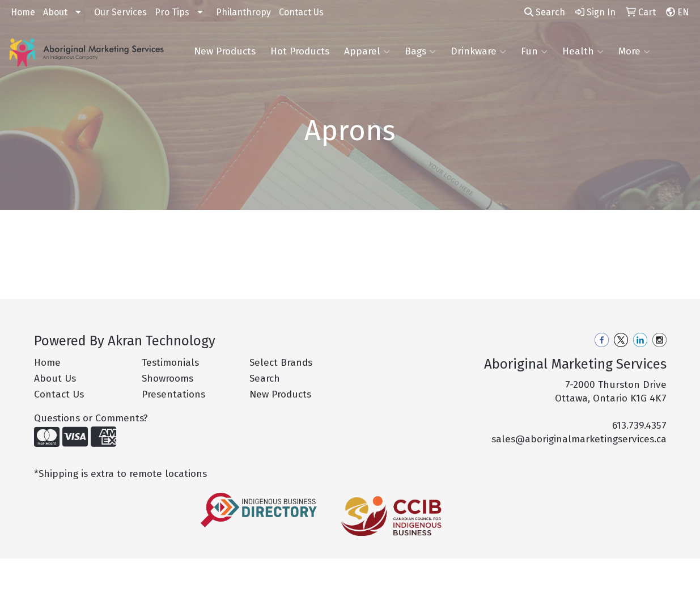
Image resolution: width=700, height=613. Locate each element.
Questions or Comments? (91, 418)
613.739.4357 (639, 426)
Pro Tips (172, 12)
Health (583, 52)
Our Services (120, 12)
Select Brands (281, 363)
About (55, 12)
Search (545, 12)
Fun (534, 52)
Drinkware (478, 52)
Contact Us (301, 12)
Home (23, 12)
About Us (55, 379)
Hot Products (300, 51)
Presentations (173, 394)
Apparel (367, 52)
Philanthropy (243, 12)
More (634, 52)
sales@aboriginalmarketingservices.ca (579, 439)
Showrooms (167, 379)
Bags (420, 52)
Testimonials (170, 363)
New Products (225, 51)
